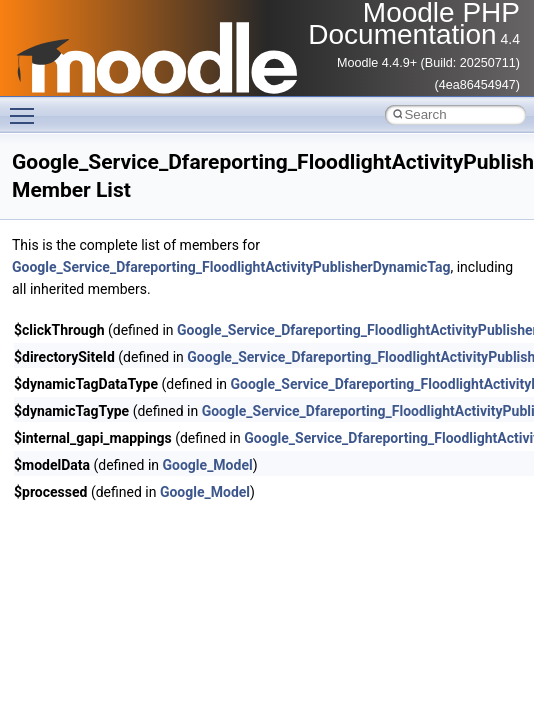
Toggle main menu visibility (27, 107)
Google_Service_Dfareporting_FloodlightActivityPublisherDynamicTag (231, 267)
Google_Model (208, 465)
